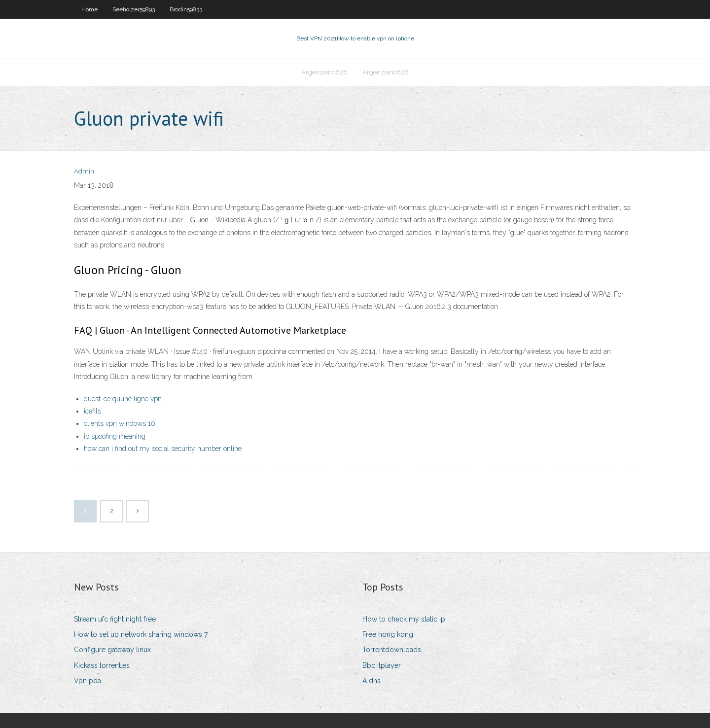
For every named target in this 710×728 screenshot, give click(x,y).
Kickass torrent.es (102, 665)
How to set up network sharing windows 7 (141, 634)
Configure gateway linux (112, 650)
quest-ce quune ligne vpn (123, 399)
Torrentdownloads (392, 650)
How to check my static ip (404, 619)
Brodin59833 (186, 9)
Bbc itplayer (382, 665)
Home (89, 9)
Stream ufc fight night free (115, 619)
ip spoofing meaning (115, 436)
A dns (372, 681)
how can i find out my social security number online (163, 449)
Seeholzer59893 (134, 9)
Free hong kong (388, 634)
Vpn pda (88, 681)
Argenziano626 (324, 72)
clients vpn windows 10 (120, 423)
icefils (92, 411)
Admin (84, 171)
